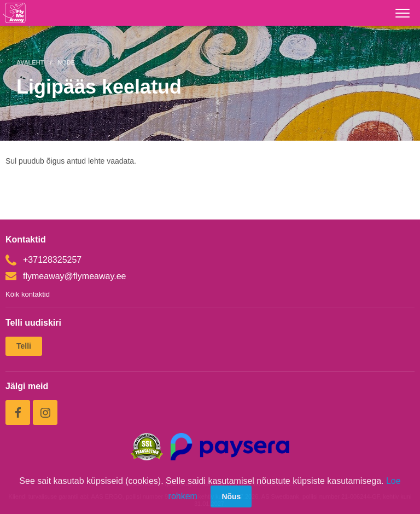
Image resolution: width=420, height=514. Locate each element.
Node (66, 62)
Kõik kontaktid (28, 294)
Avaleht (30, 62)
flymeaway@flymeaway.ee (66, 276)
